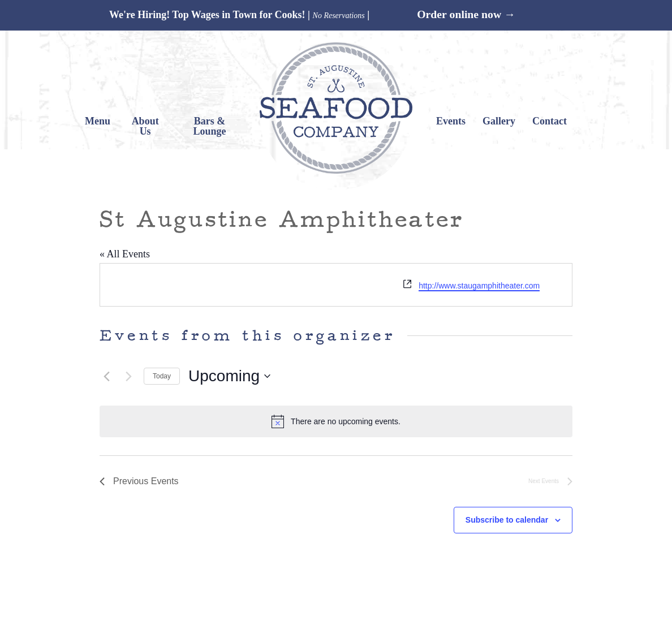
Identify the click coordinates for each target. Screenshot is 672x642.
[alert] (336, 421)
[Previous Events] (106, 376)
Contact (550, 121)
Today (162, 376)
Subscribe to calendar (507, 520)
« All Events (125, 254)
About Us (145, 126)
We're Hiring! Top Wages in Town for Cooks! (207, 15)
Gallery (499, 121)
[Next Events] (128, 376)
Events (451, 121)
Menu (98, 121)
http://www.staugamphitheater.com (479, 286)
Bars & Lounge (210, 126)
